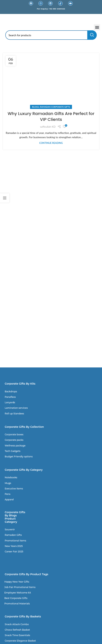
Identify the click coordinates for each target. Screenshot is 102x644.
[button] (97, 27)
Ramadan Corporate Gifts (55, 107)
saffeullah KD (48, 127)
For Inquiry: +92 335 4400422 (51, 9)
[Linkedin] (50, 3)
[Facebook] (31, 3)
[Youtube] (70, 3)
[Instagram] (41, 3)
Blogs (35, 107)
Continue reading (51, 143)
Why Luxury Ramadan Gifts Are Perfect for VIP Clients (51, 117)
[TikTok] (60, 3)
